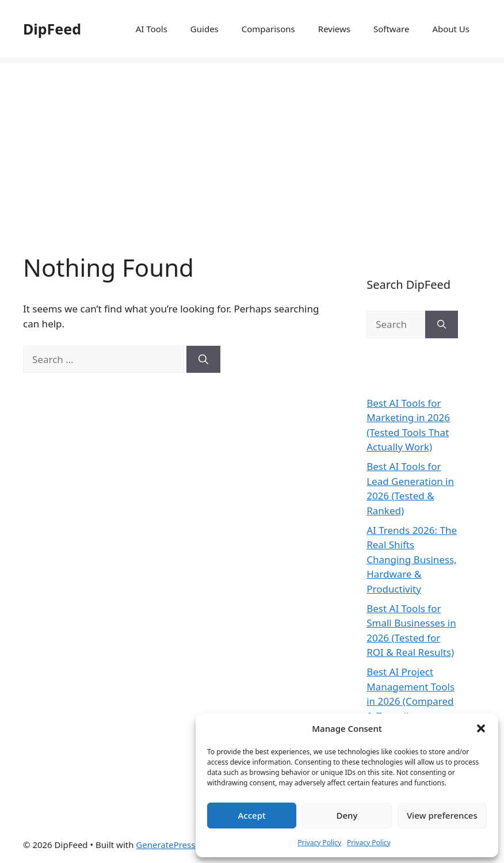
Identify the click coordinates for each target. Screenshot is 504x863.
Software (391, 29)
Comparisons (268, 29)
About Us (451, 29)
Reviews (334, 29)
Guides (205, 29)
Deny (347, 815)
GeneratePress (165, 845)
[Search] (203, 360)
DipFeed (52, 29)
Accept (252, 815)
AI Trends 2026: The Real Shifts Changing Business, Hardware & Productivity (412, 560)
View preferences (442, 815)
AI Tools (152, 29)
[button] (481, 728)
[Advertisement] (252, 144)
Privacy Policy (319, 843)
